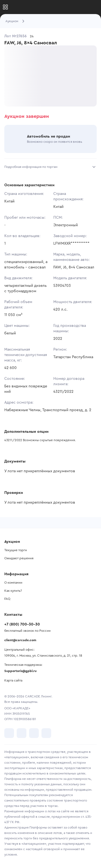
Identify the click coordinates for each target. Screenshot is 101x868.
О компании (13, 583)
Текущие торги (16, 550)
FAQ (7, 599)
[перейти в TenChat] (46, 733)
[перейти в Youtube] (34, 733)
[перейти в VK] (9, 733)
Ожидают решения (19, 558)
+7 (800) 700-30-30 (22, 624)
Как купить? (13, 591)
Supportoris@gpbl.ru (20, 671)
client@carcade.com (20, 640)
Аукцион (12, 21)
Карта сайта (13, 680)
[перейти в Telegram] (22, 733)
